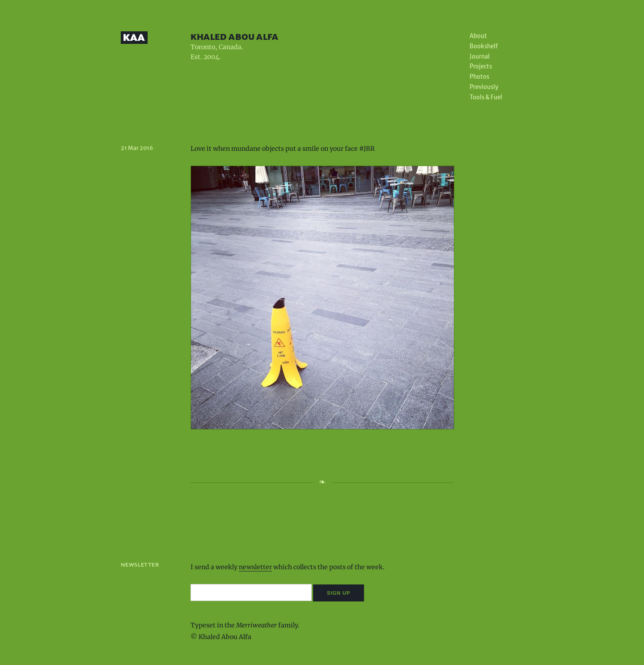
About (478, 36)
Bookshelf (484, 46)
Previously (484, 87)
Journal (480, 57)
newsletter (255, 567)
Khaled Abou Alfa (234, 36)
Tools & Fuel (486, 97)
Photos (479, 77)
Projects (481, 66)
